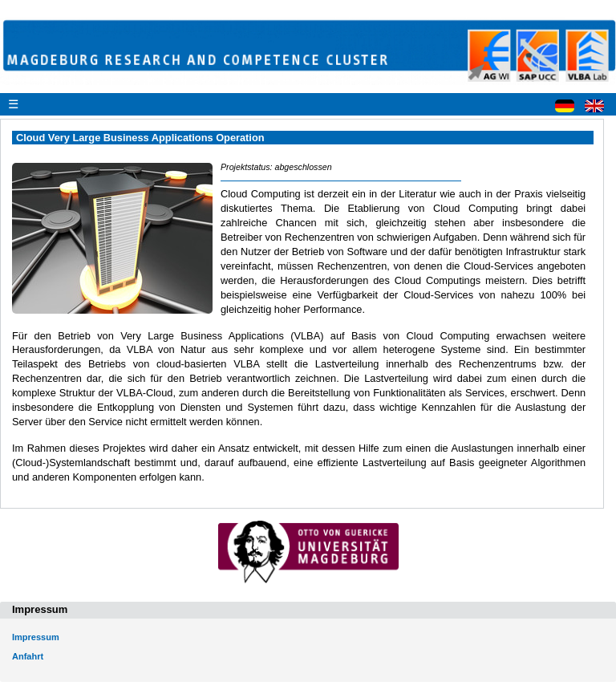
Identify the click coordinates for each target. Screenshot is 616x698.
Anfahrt (28, 656)
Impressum (36, 637)
